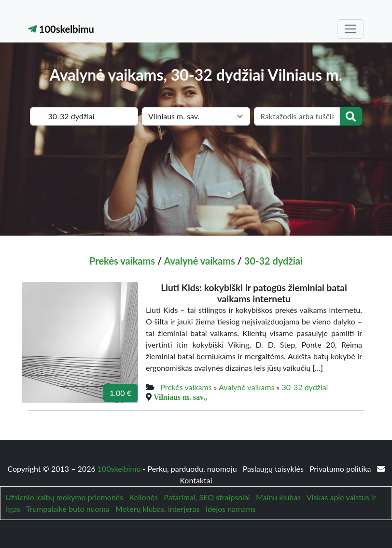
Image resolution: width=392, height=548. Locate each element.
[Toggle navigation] (350, 29)
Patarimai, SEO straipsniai (207, 497)
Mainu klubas (278, 497)
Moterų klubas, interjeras (157, 509)
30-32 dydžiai (273, 261)
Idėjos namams (231, 509)
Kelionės (144, 497)
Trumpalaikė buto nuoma (68, 509)
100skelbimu (61, 29)
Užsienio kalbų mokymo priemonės (64, 497)
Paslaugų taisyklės (274, 469)
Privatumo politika (341, 469)
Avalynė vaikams (199, 261)
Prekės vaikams (122, 261)
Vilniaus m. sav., (180, 397)
